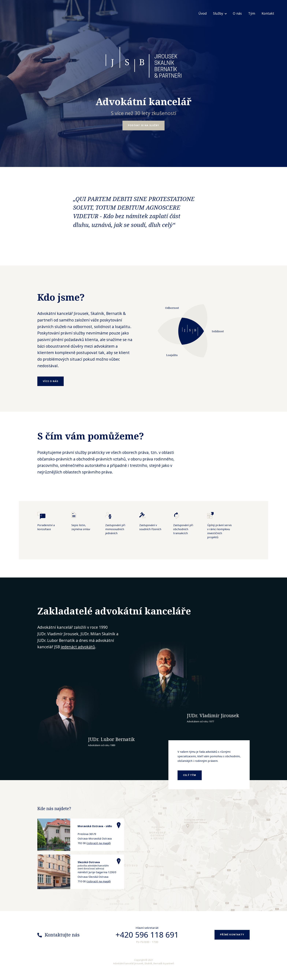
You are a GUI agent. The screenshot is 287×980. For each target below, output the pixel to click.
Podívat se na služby (143, 125)
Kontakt (268, 13)
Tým (252, 13)
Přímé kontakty (232, 935)
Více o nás (51, 381)
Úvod (203, 13)
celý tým (190, 775)
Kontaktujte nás (62, 935)
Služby (218, 13)
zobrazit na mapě (99, 843)
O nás (237, 13)
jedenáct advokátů (78, 647)
